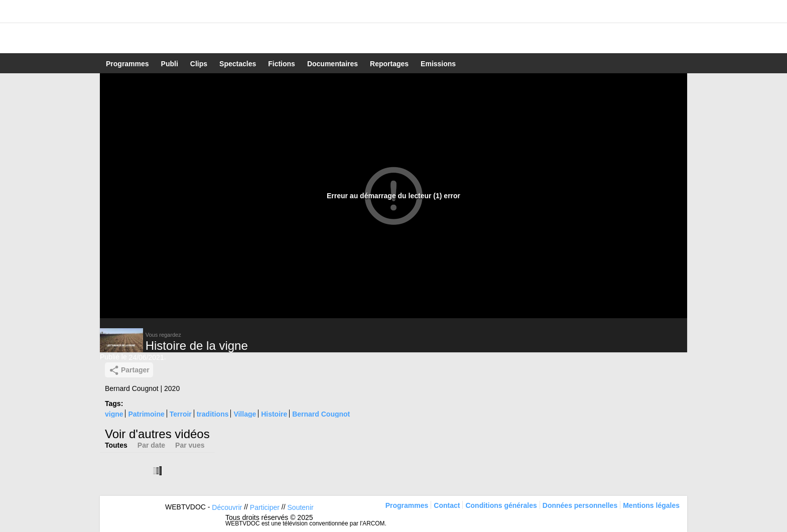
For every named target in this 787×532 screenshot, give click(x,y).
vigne (114, 414)
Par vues (190, 445)
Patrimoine (146, 414)
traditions (213, 414)
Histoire (274, 414)
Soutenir (301, 507)
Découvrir (227, 507)
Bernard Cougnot (321, 414)
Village (245, 414)
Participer (265, 507)
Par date (151, 445)
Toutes (116, 445)
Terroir (181, 414)
